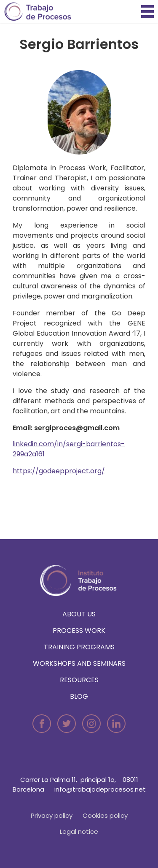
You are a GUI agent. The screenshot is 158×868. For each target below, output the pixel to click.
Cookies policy (105, 815)
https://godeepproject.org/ (59, 471)
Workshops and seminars (79, 663)
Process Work (79, 631)
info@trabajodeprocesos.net (100, 789)
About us (79, 614)
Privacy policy (52, 815)
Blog (79, 696)
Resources (79, 680)
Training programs (79, 647)
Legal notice (79, 831)
